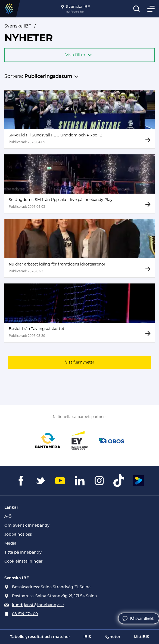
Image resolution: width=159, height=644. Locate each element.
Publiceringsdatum (48, 76)
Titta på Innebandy (23, 552)
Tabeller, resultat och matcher (40, 637)
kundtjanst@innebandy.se (38, 605)
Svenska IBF (18, 26)
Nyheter (112, 637)
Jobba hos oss (18, 534)
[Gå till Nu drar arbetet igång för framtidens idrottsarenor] (79, 249)
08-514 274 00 (25, 614)
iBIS (87, 637)
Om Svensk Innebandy (27, 525)
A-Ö (8, 516)
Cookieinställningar (24, 561)
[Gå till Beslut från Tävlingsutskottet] (79, 313)
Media (10, 543)
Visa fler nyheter (80, 363)
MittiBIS (141, 637)
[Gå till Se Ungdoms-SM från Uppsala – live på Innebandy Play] (79, 184)
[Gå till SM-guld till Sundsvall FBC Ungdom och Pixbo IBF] (79, 119)
